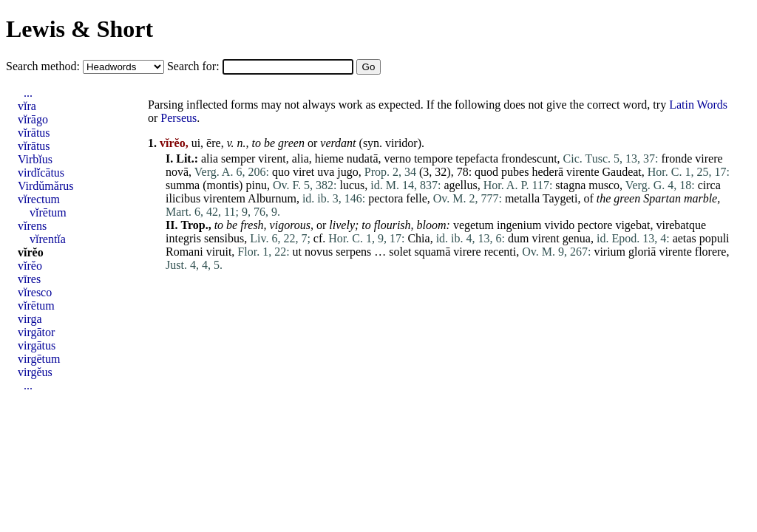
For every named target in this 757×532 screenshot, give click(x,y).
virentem (224, 198)
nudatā (363, 158)
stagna (570, 185)
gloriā (642, 252)
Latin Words (698, 105)
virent (272, 158)
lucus (352, 185)
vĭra (27, 106)
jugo (347, 172)
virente (583, 172)
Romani (184, 252)
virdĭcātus (41, 173)
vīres (29, 279)
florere (711, 252)
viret (303, 172)
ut (297, 252)
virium (610, 252)
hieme (329, 158)
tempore (433, 158)
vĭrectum (39, 199)
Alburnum (272, 198)
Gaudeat (622, 172)
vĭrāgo (33, 119)
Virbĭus (35, 159)
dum (518, 238)
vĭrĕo (31, 252)
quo (281, 172)
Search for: (195, 66)
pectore (595, 225)
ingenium (519, 225)
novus (319, 252)
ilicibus (183, 198)
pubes (515, 172)
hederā (547, 172)
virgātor (36, 332)
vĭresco (35, 292)
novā (177, 172)
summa (183, 185)
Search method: (44, 66)
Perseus (179, 118)
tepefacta (477, 158)
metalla (522, 198)
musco (604, 185)
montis (223, 185)
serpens (353, 252)
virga (30, 319)
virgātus (37, 345)
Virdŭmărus (45, 186)
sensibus (224, 238)
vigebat (632, 225)
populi (714, 238)
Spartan (662, 198)
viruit (219, 252)
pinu (256, 185)
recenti (500, 252)
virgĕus (35, 372)
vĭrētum (48, 212)
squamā (432, 252)
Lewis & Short (79, 29)
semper (238, 158)
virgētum (39, 359)
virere (709, 158)
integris (183, 238)
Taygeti (560, 198)
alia (210, 158)
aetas (685, 238)
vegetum (473, 225)
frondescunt (529, 158)
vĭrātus (34, 133)
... (28, 93)
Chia (418, 238)
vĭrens (32, 226)
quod (486, 172)
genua (577, 238)
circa (709, 185)
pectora (386, 198)
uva (326, 172)
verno (397, 158)
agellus (460, 185)
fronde (677, 158)
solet (400, 252)
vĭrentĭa (48, 239)
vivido (559, 225)
